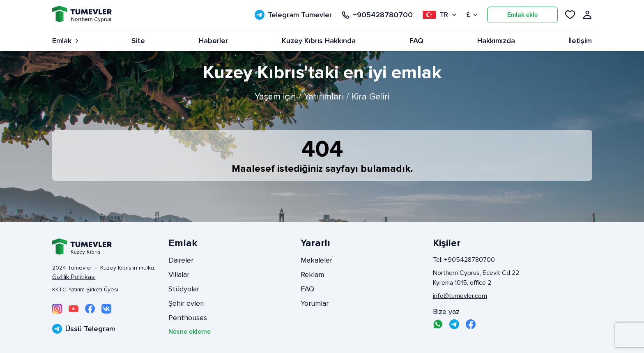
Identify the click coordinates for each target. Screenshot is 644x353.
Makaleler (316, 260)
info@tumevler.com (460, 296)
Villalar (179, 275)
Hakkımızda (496, 41)
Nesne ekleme (190, 332)
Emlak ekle (522, 15)
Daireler (181, 260)
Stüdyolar (184, 289)
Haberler (213, 41)
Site (138, 41)
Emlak (65, 41)
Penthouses (188, 318)
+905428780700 (377, 15)
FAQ (416, 41)
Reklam (312, 275)
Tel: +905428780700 (464, 260)
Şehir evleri (186, 303)
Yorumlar (315, 303)
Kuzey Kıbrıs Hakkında (319, 41)
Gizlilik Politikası (74, 277)
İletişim (580, 41)
